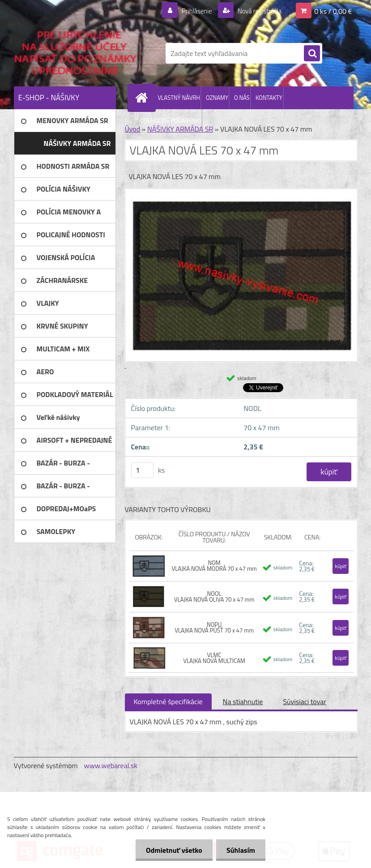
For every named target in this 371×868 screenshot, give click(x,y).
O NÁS (242, 98)
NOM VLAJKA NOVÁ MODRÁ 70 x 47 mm (214, 566)
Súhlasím (240, 850)
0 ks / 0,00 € (333, 11)
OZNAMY (217, 98)
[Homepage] (144, 98)
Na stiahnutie (243, 701)
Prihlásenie (191, 11)
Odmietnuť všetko (171, 850)
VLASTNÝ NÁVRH (179, 98)
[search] (312, 54)
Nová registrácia (257, 11)
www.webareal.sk (111, 765)
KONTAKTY (269, 98)
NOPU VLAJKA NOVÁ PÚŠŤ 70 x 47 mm (214, 627)
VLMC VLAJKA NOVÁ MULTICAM (214, 658)
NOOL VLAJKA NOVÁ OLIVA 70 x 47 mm (214, 596)
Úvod (133, 129)
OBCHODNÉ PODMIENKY (171, 120)
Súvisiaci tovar (304, 701)
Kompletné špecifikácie (168, 701)
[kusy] (142, 470)
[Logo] (75, 53)
